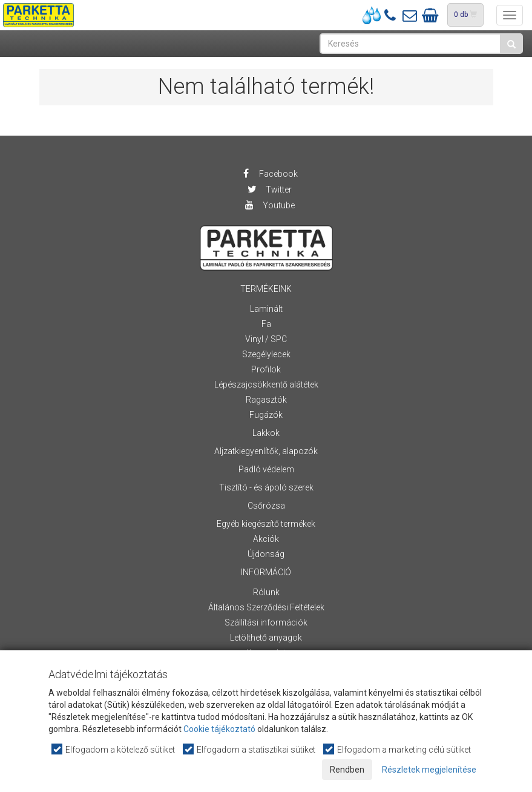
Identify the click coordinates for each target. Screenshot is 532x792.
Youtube (269, 205)
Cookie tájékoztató (219, 729)
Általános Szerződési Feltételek (266, 607)
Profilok (266, 369)
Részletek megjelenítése (429, 770)
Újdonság (266, 554)
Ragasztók (266, 400)
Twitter (269, 190)
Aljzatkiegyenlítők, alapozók (266, 451)
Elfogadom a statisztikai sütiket (250, 749)
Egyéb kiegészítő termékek (266, 524)
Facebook (269, 174)
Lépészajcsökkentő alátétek (266, 384)
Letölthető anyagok (266, 638)
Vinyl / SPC (266, 339)
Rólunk (266, 592)
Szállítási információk (266, 622)
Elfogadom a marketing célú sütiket (398, 749)
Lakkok (266, 433)
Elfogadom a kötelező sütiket (114, 749)
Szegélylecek (266, 354)
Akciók (266, 539)
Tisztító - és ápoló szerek (266, 487)
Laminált (266, 309)
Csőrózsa (266, 506)
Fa (266, 324)
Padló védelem (266, 469)
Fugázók (266, 415)
